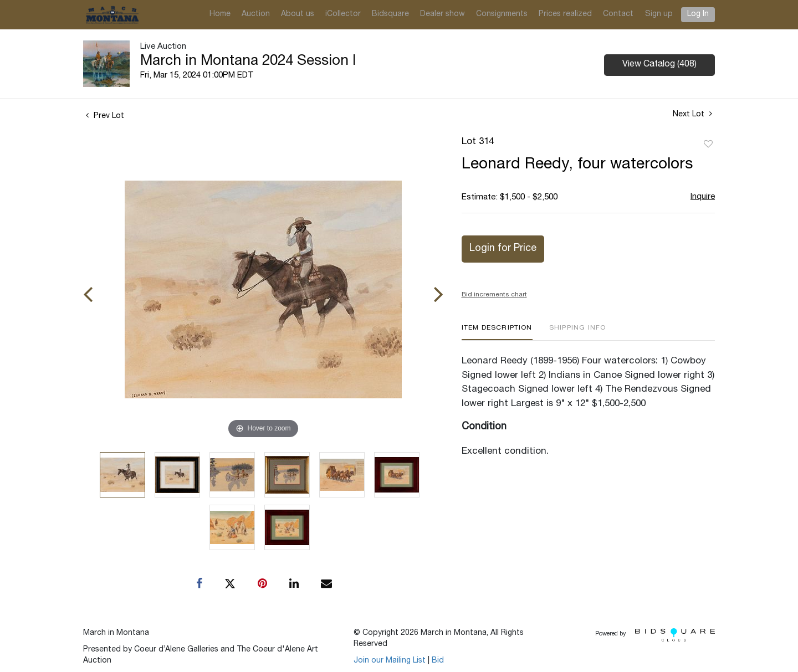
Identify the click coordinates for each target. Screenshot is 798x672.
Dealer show (443, 14)
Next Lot (692, 114)
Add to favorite (708, 145)
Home (220, 14)
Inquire (703, 197)
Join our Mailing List (390, 661)
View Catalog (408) (659, 65)
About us (298, 14)
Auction (256, 14)
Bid (438, 661)
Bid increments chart (494, 295)
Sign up (659, 14)
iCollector (343, 14)
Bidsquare (390, 14)
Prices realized (565, 14)
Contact (618, 14)
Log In (698, 14)
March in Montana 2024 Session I (248, 61)
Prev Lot (105, 116)
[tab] (497, 332)
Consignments (502, 14)
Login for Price (503, 249)
